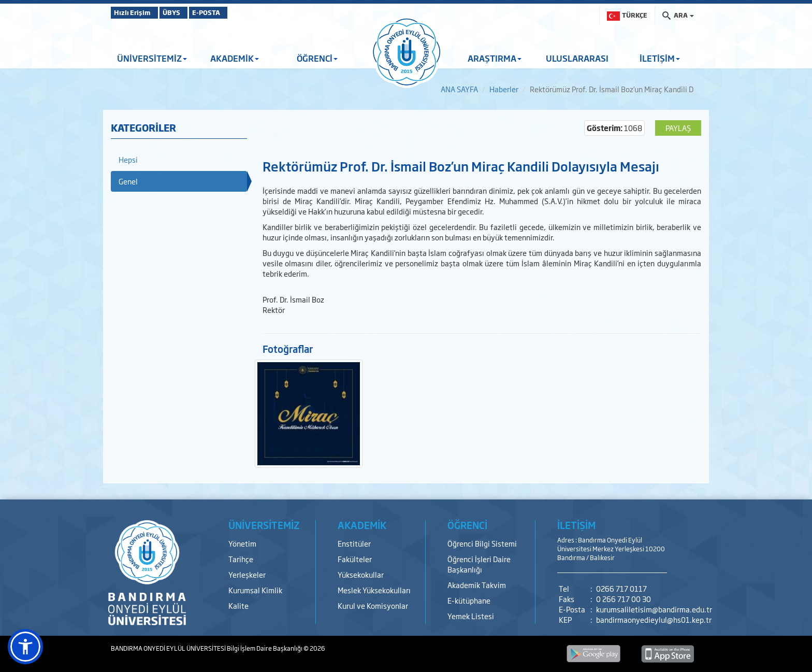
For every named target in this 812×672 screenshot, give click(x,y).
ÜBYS (187, 12)
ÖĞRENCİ (317, 58)
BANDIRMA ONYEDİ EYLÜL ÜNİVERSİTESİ (169, 648)
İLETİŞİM (660, 58)
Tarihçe (241, 559)
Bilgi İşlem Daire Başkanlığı (265, 648)
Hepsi (128, 159)
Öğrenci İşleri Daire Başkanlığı (479, 564)
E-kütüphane (469, 600)
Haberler (504, 89)
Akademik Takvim (477, 585)
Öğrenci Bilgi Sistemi (482, 543)
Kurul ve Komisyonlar (373, 605)
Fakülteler (355, 559)
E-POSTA (235, 12)
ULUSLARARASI (577, 58)
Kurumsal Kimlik (255, 590)
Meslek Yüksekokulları (374, 590)
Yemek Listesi (471, 616)
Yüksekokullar (361, 574)
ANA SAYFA (459, 89)
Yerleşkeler (247, 574)
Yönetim (242, 543)
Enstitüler (354, 543)
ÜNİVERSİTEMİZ (152, 58)
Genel (128, 181)
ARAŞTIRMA (495, 58)
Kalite (238, 605)
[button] (25, 647)
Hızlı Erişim (136, 12)
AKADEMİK (235, 58)
